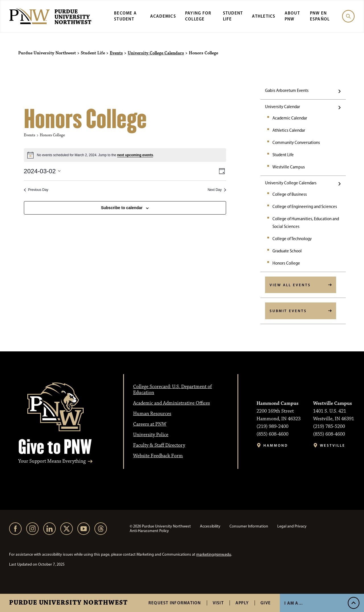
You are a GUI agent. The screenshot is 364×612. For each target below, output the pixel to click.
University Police (151, 435)
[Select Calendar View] (222, 171)
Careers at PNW (150, 424)
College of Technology (292, 239)
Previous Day (36, 190)
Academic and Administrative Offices (171, 403)
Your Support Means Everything (52, 461)
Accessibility (210, 526)
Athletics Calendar (289, 130)
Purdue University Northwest (68, 603)
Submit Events (288, 311)
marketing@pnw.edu (214, 554)
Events (116, 53)
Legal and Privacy (292, 526)
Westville (333, 445)
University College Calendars (156, 53)
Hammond (276, 445)
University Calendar (283, 107)
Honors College (286, 263)
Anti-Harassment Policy (149, 531)
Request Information (175, 603)
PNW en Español (320, 16)
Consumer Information (249, 526)
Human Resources (152, 414)
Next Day (217, 190)
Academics (163, 16)
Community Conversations (296, 143)
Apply (242, 603)
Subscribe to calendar (122, 208)
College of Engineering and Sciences (305, 207)
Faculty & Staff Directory (159, 445)
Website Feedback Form (158, 456)
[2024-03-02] (42, 171)
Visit (218, 603)
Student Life (283, 155)
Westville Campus (289, 167)
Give (266, 603)
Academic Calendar (290, 118)
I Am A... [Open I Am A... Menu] (294, 603)
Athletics (264, 16)
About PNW (292, 16)
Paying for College (198, 16)
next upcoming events (135, 155)
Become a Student (125, 16)
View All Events (290, 285)
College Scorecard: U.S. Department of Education (172, 390)
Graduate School (287, 251)
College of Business (290, 194)
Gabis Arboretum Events (287, 90)
